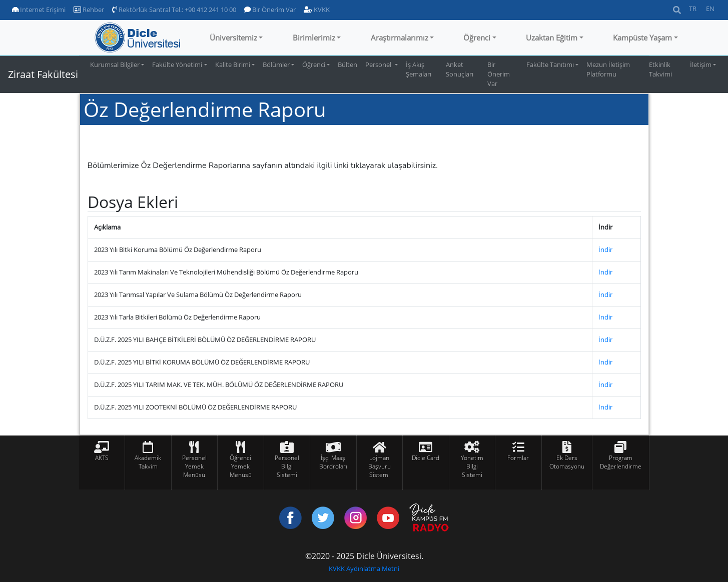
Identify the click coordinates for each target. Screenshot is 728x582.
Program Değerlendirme (621, 462)
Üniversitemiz (233, 37)
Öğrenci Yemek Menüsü (241, 466)
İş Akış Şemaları (419, 69)
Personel (379, 64)
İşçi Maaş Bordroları (333, 462)
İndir (605, 249)
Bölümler (276, 64)
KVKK (317, 9)
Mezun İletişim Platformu (608, 69)
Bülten (347, 64)
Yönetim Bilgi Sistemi (472, 466)
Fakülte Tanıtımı (550, 64)
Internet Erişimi (39, 9)
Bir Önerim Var (270, 9)
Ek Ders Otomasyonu (567, 462)
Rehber (89, 9)
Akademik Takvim (148, 462)
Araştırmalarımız (400, 37)
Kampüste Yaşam (642, 37)
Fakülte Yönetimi (177, 64)
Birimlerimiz (314, 37)
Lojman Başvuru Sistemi (380, 466)
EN (710, 8)
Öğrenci (477, 37)
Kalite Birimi (233, 64)
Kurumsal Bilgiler (115, 64)
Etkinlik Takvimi (660, 69)
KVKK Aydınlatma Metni (364, 568)
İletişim (701, 64)
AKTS (102, 458)
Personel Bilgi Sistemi (287, 466)
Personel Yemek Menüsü (194, 466)
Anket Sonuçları (460, 69)
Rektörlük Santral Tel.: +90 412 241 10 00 (174, 9)
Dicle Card (426, 458)
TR (693, 8)
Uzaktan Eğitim (552, 37)
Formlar (518, 458)
